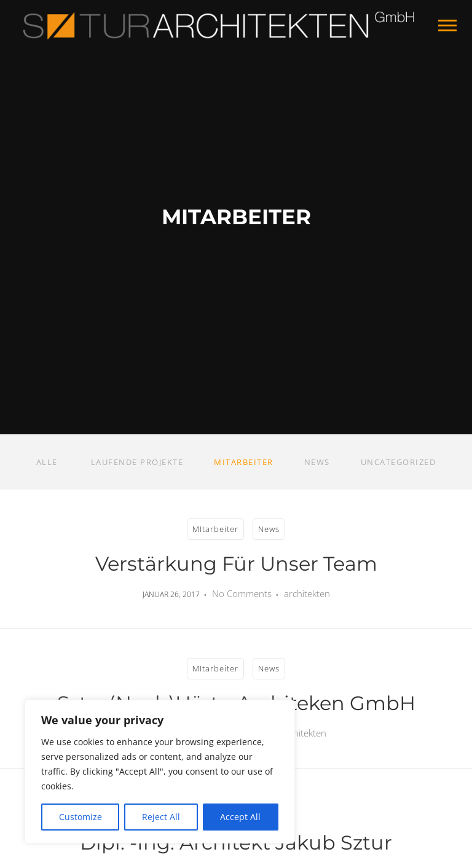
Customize (81, 817)
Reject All (161, 817)
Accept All (240, 817)
